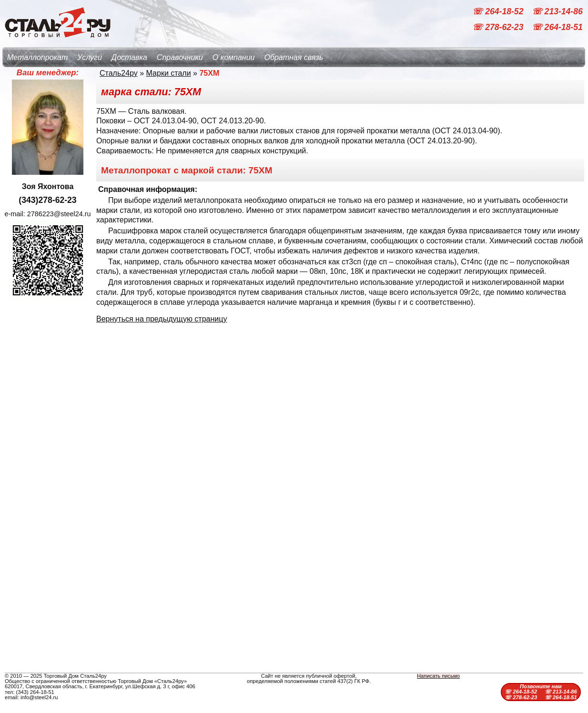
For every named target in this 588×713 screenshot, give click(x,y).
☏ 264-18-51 (557, 28)
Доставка (129, 57)
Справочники (180, 57)
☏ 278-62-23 (499, 28)
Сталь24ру (119, 73)
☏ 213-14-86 (557, 11)
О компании (234, 57)
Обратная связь (294, 57)
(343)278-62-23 (47, 200)
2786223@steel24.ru (59, 214)
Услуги (90, 57)
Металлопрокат (37, 57)
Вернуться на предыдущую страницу (162, 319)
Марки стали (169, 73)
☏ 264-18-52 (499, 11)
